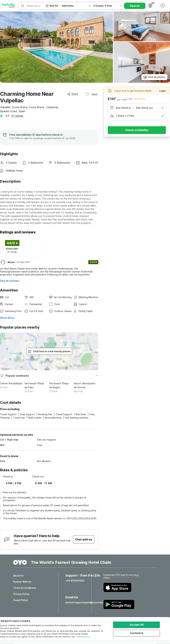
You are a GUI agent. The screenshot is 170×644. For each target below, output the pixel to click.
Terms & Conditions (25, 588)
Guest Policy (21, 600)
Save (91, 94)
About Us (18, 576)
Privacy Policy (21, 594)
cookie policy (82, 637)
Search (135, 6)
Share (72, 94)
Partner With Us (22, 582)
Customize (137, 633)
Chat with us (84, 539)
